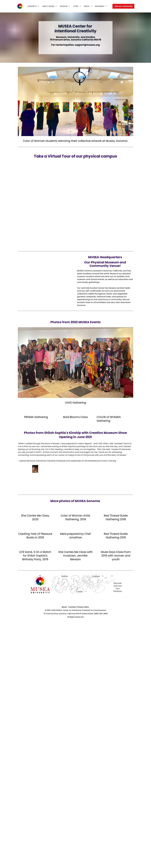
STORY (77, 6)
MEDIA (88, 6)
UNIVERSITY (33, 6)
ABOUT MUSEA (50, 6)
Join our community (123, 6)
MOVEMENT (101, 6)
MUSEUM (65, 6)
